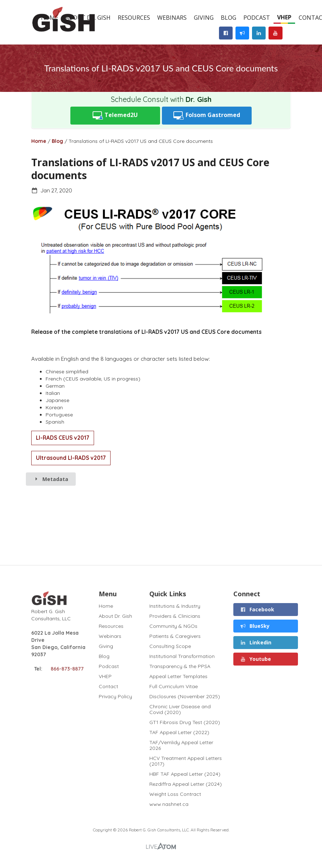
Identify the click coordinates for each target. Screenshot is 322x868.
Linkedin (256, 642)
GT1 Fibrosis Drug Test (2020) (185, 722)
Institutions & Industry (175, 606)
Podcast (257, 18)
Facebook (257, 609)
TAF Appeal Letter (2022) (179, 732)
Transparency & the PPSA (180, 666)
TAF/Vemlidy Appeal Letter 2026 (181, 745)
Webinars (172, 18)
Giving (204, 18)
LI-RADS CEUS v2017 (63, 438)
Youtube (255, 659)
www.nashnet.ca (169, 804)
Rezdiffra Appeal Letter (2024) (186, 784)
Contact (108, 686)
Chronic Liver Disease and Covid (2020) (180, 709)
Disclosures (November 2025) (185, 696)
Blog (228, 18)
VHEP (284, 17)
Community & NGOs (173, 626)
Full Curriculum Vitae (174, 686)
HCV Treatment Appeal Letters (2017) (186, 761)
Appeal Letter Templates (178, 676)
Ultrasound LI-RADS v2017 (71, 458)
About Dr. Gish (115, 616)
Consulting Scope (170, 646)
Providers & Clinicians (175, 616)
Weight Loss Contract (175, 794)
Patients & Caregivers (175, 636)
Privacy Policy (115, 696)
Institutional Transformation (182, 656)
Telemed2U (115, 115)
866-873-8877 (67, 669)
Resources (134, 18)
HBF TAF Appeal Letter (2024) (185, 774)
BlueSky (255, 626)
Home (39, 141)
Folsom (207, 115)
